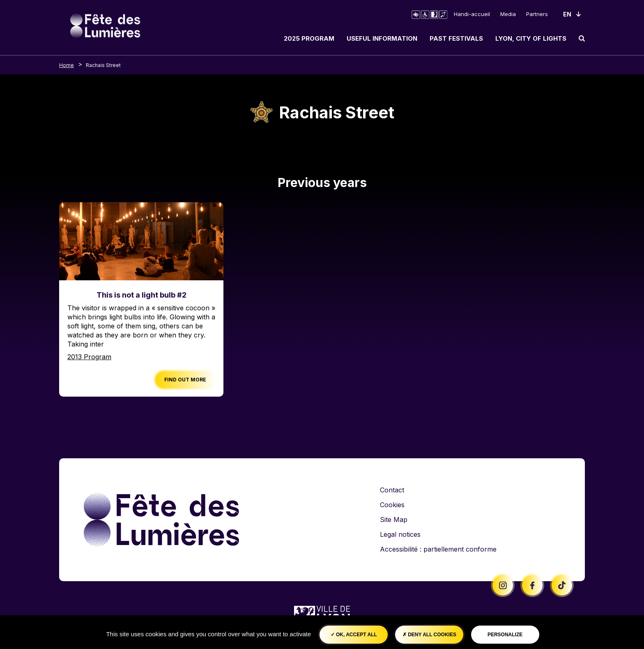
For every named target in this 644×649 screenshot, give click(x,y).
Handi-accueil (472, 14)
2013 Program (89, 357)
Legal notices (400, 534)
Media (508, 14)
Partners (537, 14)
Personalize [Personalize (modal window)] (505, 635)
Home (67, 65)
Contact (392, 490)
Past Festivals (456, 38)
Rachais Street (103, 65)
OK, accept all (354, 635)
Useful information (382, 38)
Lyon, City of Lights (531, 38)
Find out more (185, 380)
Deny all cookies (429, 635)
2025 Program (309, 38)
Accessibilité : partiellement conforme (438, 549)
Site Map (394, 520)
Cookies (392, 505)
